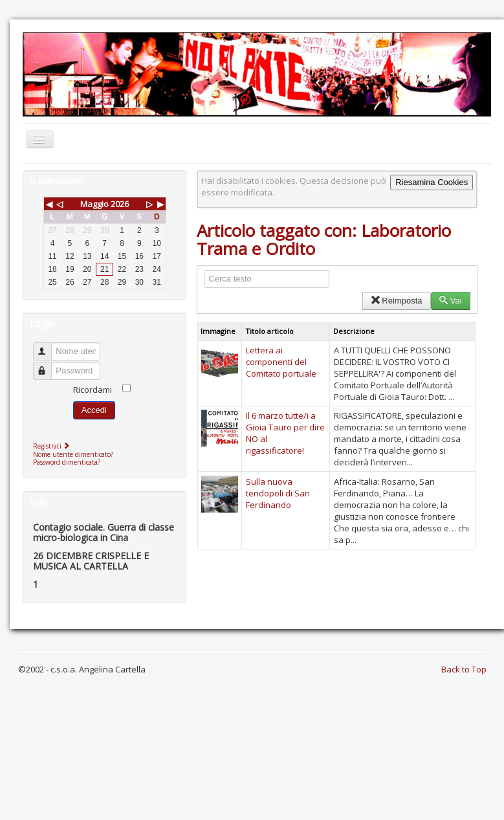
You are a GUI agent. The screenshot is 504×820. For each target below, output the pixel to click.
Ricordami (93, 390)
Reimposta (396, 301)
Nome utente (48, 346)
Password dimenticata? (67, 462)
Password (48, 365)
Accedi (94, 410)
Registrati (53, 446)
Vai (451, 301)
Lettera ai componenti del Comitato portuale (281, 362)
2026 (120, 204)
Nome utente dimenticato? (73, 454)
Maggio (94, 204)
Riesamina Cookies (432, 182)
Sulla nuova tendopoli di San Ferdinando (278, 493)
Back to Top (464, 669)
